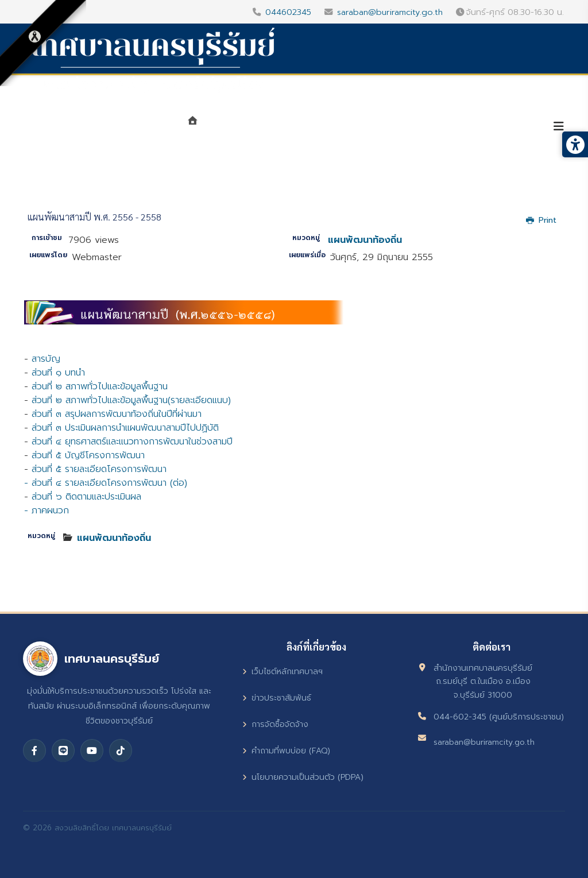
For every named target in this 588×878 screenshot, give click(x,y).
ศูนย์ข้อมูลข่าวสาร (400, 127)
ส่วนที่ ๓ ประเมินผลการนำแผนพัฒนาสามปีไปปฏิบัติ (125, 428)
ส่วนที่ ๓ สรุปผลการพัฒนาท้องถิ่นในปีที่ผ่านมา (117, 414)
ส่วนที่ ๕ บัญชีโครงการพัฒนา (88, 455)
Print (541, 220)
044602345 (288, 12)
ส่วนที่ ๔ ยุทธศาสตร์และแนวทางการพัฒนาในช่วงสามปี (132, 442)
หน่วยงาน (315, 127)
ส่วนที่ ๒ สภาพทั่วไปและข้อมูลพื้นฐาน (100, 386)
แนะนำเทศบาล (243, 127)
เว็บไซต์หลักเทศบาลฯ (283, 672)
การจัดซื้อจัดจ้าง (275, 724)
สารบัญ (46, 359)
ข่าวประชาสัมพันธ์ (277, 698)
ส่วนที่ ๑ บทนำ (58, 373)
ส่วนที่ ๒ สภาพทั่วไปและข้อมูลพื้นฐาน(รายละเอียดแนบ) (131, 400)
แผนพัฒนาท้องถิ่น (365, 240)
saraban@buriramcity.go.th (390, 12)
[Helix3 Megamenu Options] (559, 127)
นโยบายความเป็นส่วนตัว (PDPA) (303, 777)
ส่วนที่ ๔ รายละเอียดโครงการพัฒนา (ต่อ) (109, 483)
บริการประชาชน (495, 127)
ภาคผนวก (50, 510)
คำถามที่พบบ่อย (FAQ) (286, 751)
